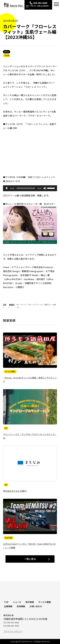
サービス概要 (45, 602)
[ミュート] (45, 188)
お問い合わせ (36, 606)
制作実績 (30, 602)
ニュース (17, 602)
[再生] (7, 188)
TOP (5, 305)
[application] (30, 188)
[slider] (26, 188)
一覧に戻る (30, 559)
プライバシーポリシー (13, 631)
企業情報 (8, 606)
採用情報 (21, 606)
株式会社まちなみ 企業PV (15, 491)
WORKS (12, 305)
